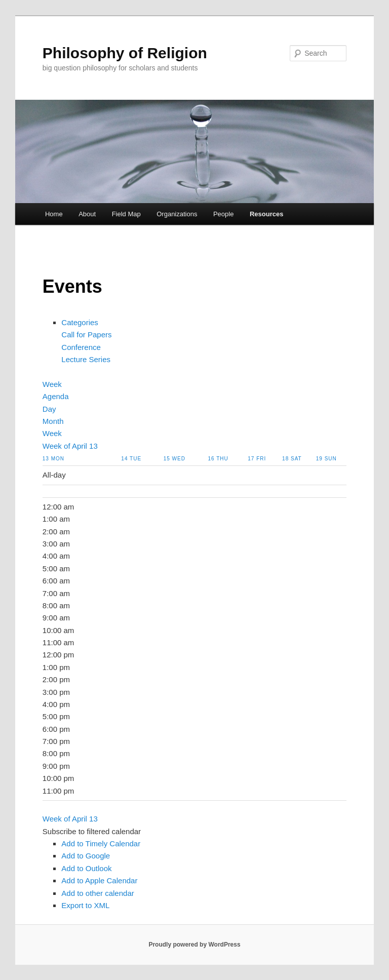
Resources (266, 214)
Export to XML (85, 905)
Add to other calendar (98, 893)
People (223, 214)
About (87, 214)
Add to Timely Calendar (101, 844)
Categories (80, 322)
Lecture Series (86, 359)
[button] (92, 831)
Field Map (126, 214)
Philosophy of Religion (125, 53)
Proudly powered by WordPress (194, 945)
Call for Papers (86, 335)
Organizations (177, 214)
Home (54, 214)
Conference (81, 347)
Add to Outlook (86, 868)
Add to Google (86, 856)
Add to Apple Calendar (99, 880)
